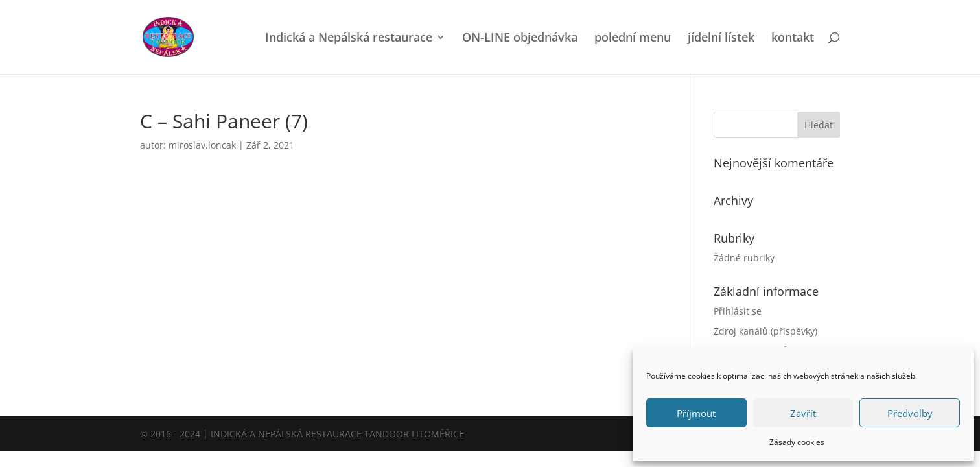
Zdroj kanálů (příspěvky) (765, 331)
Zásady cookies (797, 442)
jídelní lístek (721, 39)
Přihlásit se (738, 311)
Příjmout (696, 413)
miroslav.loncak (202, 145)
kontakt (793, 39)
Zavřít (803, 413)
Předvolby (910, 413)
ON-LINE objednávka (520, 39)
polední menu (633, 39)
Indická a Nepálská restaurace (349, 39)
